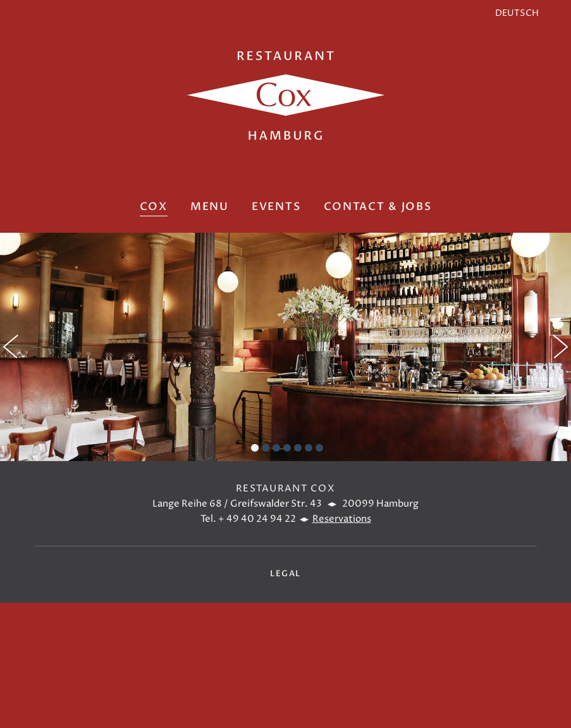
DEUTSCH (517, 13)
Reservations (342, 519)
